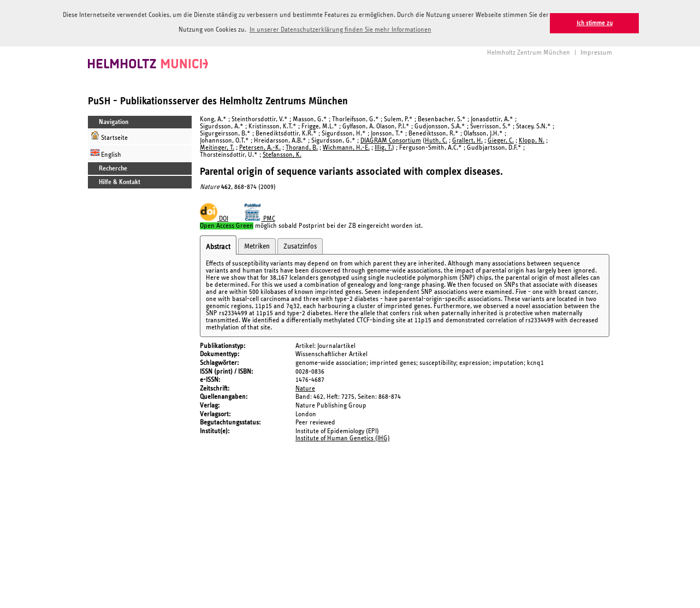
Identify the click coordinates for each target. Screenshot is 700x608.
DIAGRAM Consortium (391, 141)
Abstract (218, 247)
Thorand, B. (302, 148)
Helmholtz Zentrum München (529, 53)
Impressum (596, 53)
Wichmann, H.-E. (346, 148)
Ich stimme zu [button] (595, 23)
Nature (305, 389)
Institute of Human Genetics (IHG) (343, 438)
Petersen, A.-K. (260, 148)
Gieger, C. (501, 141)
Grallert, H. (467, 141)
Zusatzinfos (300, 246)
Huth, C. (436, 141)
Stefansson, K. (282, 155)
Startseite (109, 136)
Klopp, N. (532, 141)
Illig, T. (383, 148)
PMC (259, 219)
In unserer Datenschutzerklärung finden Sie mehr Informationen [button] (340, 30)
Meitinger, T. (217, 148)
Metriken (257, 246)
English (106, 153)
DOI (214, 219)
